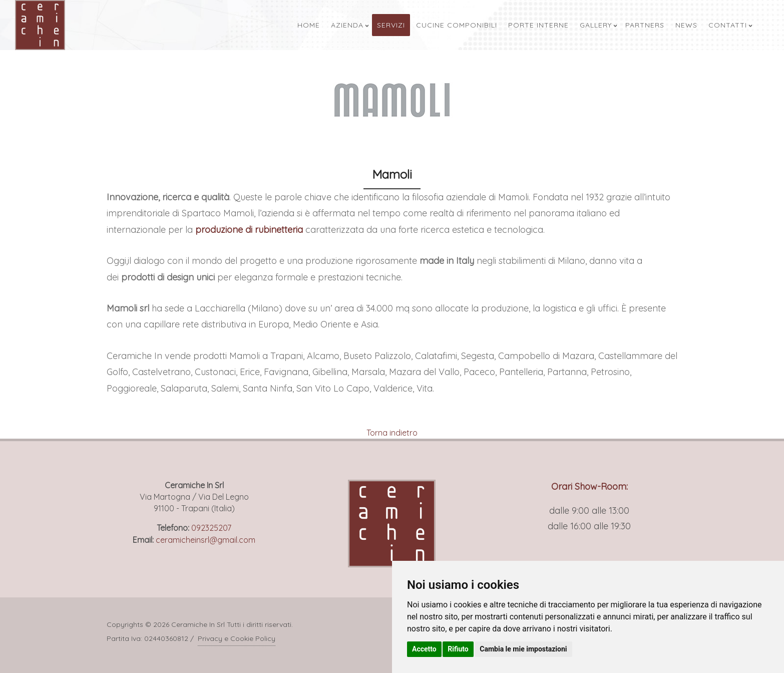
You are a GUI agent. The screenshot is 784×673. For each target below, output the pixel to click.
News (686, 25)
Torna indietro (392, 433)
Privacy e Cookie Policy (237, 638)
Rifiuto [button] (458, 649)
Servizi (391, 25)
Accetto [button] (424, 649)
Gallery (596, 25)
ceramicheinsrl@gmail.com (206, 540)
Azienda (347, 25)
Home (309, 25)
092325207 (211, 528)
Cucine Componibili (457, 25)
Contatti (728, 25)
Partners (645, 25)
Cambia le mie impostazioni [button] (523, 649)
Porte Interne (538, 25)
